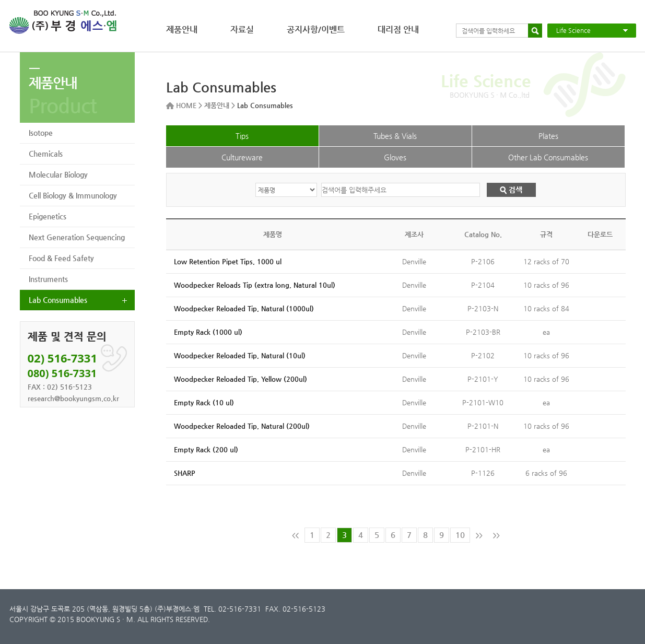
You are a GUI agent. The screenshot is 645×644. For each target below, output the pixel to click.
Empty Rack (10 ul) (204, 402)
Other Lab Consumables (548, 157)
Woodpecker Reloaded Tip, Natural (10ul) (240, 355)
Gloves (395, 157)
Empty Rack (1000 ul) (208, 332)
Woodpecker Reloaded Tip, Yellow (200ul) (241, 379)
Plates (548, 136)
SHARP (185, 473)
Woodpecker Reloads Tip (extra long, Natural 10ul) (255, 285)
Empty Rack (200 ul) (206, 449)
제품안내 (182, 30)
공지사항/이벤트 (316, 30)
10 (460, 535)
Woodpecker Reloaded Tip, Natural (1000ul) (244, 308)
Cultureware (242, 157)
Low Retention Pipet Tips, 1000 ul (228, 261)
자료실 (242, 30)
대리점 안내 (398, 30)
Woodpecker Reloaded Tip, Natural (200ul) (242, 426)
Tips (242, 136)
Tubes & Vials (395, 136)
